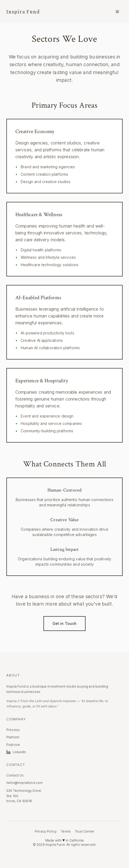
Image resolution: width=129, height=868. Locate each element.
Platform (13, 737)
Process (13, 730)
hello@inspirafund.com (25, 783)
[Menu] (117, 12)
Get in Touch (65, 623)
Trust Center (85, 831)
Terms (66, 831)
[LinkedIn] (25, 752)
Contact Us (15, 775)
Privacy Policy (46, 831)
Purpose (13, 745)
